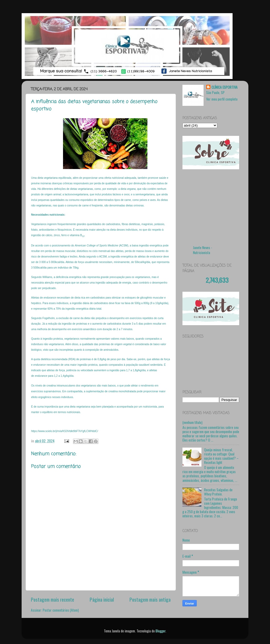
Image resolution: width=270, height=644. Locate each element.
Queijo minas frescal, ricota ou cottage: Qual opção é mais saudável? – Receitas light (221, 456)
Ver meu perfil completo (222, 99)
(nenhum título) (192, 422)
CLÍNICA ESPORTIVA (225, 87)
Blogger (161, 631)
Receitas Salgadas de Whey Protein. (218, 492)
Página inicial (102, 599)
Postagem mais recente (52, 599)
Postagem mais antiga (150, 599)
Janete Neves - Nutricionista (203, 250)
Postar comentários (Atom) (61, 610)
